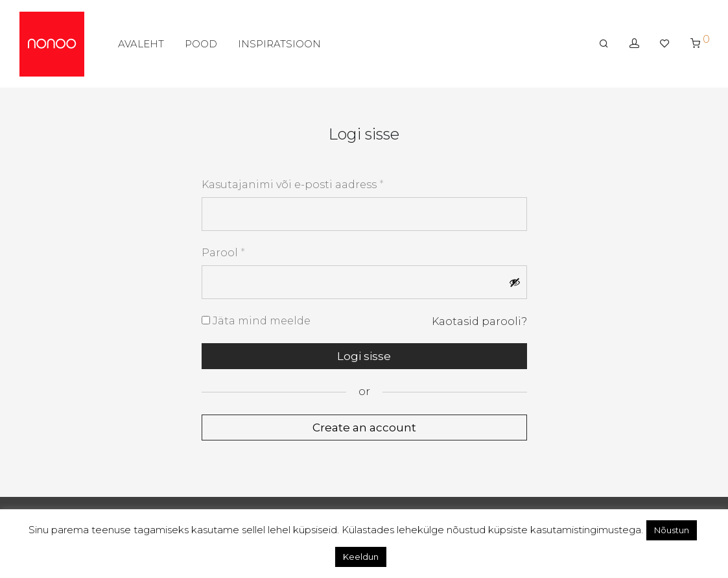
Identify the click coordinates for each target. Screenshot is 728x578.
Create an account (364, 427)
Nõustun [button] (672, 530)
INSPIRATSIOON (279, 44)
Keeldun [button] (361, 557)
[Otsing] (604, 43)
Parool (223, 252)
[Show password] (515, 282)
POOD (201, 44)
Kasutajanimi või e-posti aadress (293, 184)
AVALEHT (141, 44)
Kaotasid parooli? (479, 321)
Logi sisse (364, 356)
